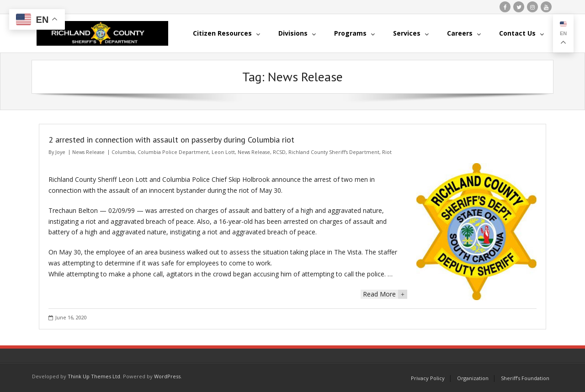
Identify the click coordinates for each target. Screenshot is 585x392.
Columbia (123, 152)
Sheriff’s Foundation (525, 378)
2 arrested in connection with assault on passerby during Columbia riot (171, 140)
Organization (473, 378)
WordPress (167, 376)
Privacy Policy (428, 378)
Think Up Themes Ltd (94, 376)
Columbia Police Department (173, 152)
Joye (60, 152)
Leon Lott (223, 152)
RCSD (279, 152)
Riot (387, 152)
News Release (88, 152)
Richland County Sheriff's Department (334, 152)
